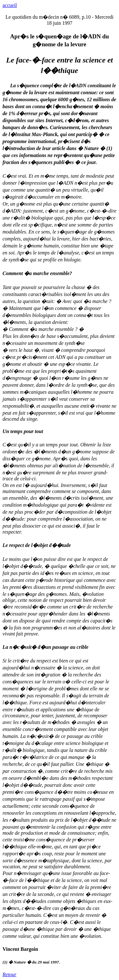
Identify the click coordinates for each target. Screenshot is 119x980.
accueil (10, 5)
